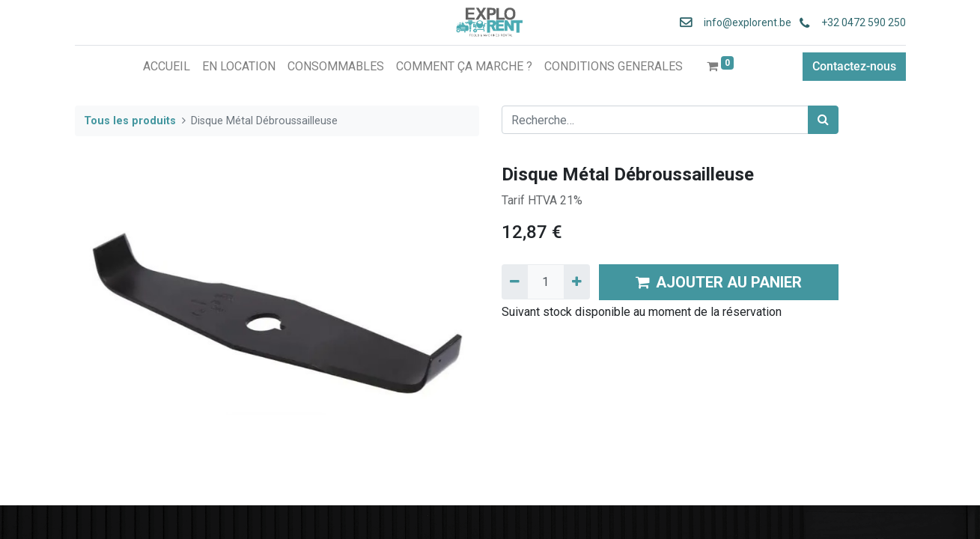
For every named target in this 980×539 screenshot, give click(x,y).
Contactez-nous (854, 66)
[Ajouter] (577, 281)
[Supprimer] (515, 281)
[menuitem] (167, 67)
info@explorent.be (743, 22)
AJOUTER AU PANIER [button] (719, 282)
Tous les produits (130, 121)
